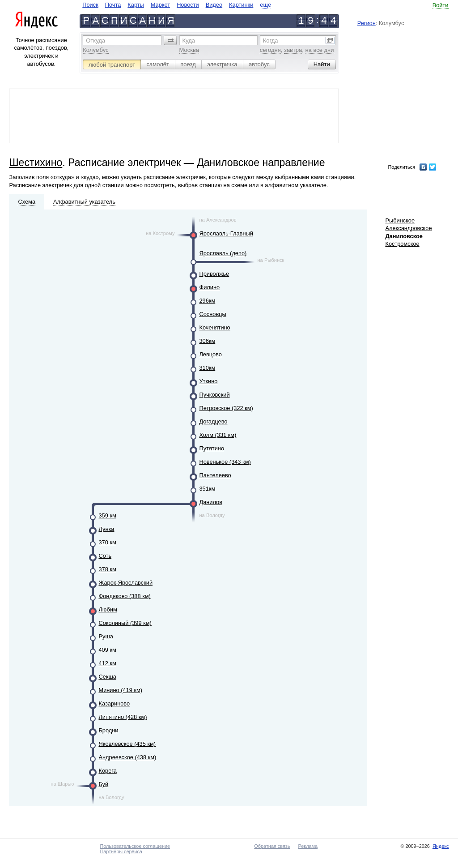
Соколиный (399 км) (125, 623)
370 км (107, 542)
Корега (107, 771)
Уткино (208, 381)
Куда (189, 41)
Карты (136, 5)
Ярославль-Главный (226, 233)
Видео (214, 5)
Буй (103, 784)
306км (207, 341)
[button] (170, 40)
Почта (113, 5)
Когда (271, 41)
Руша (106, 636)
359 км (107, 515)
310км (207, 368)
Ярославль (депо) (223, 253)
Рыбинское (400, 220)
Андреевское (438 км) (127, 757)
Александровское (408, 228)
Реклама (308, 846)
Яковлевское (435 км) (127, 744)
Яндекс (441, 846)
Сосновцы (212, 314)
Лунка (106, 529)
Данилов (211, 502)
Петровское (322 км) (226, 408)
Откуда (95, 41)
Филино (209, 287)
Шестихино (36, 162)
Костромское (402, 244)
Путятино (212, 448)
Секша (107, 677)
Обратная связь (272, 846)
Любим (108, 609)
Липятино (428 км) (123, 717)
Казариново (114, 703)
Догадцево (213, 421)
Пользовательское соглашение (135, 846)
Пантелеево (215, 475)
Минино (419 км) (120, 690)
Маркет (160, 5)
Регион (367, 23)
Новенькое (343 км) (225, 462)
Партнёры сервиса (121, 851)
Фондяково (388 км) (124, 596)
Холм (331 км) (218, 435)
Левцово (210, 354)
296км (207, 301)
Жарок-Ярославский (125, 583)
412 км (107, 663)
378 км (107, 569)
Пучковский (214, 395)
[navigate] (177, 5)
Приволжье (214, 274)
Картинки (241, 5)
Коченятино (214, 327)
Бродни (108, 730)
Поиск (90, 5)
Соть (105, 556)
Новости (188, 5)
